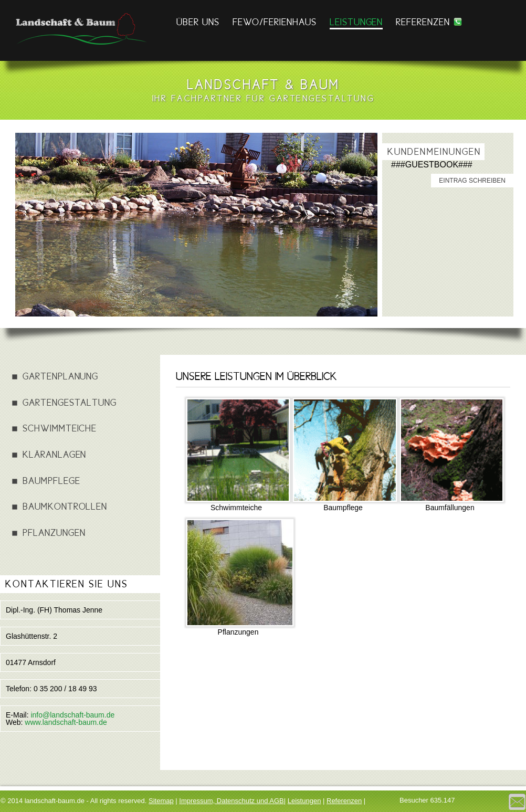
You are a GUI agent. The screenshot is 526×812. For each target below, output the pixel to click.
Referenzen (423, 22)
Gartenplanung (60, 376)
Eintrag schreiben (472, 181)
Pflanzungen (54, 532)
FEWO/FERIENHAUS (275, 22)
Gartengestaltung (70, 402)
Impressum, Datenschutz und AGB (231, 801)
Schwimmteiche (60, 428)
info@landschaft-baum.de (72, 715)
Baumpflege (51, 481)
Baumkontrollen (65, 506)
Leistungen (356, 22)
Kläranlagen (54, 454)
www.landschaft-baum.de (66, 722)
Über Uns (198, 22)
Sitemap (161, 801)
